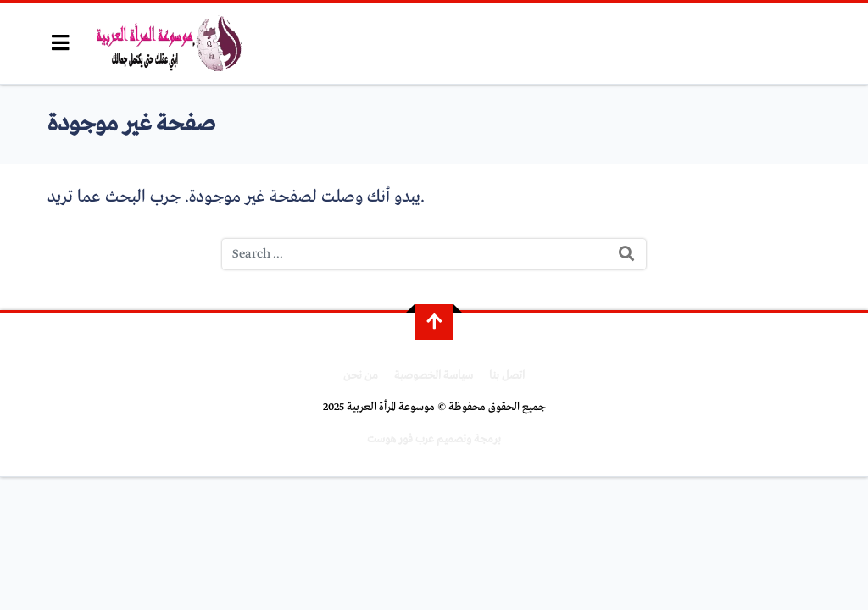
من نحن (361, 376)
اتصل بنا (507, 376)
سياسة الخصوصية (434, 376)
